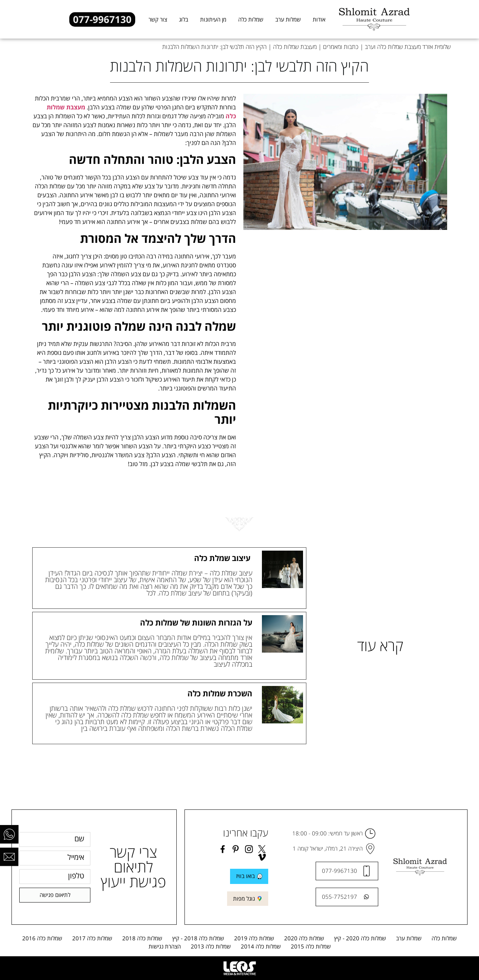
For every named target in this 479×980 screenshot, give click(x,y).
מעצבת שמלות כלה (295, 47)
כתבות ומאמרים (341, 47)
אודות (319, 19)
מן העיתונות (213, 19)
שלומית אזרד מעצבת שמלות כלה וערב (408, 47)
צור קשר (158, 19)
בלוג (184, 19)
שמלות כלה (251, 19)
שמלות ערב (288, 19)
